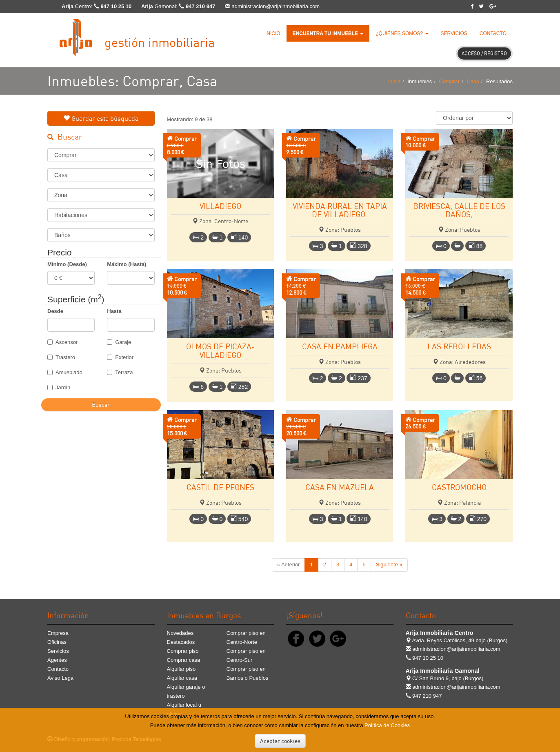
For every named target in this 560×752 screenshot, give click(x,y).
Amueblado (65, 372)
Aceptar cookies (280, 741)
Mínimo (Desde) (67, 264)
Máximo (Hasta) (127, 264)
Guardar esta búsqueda (101, 118)
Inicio (273, 33)
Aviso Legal (61, 678)
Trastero (61, 357)
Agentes (57, 660)
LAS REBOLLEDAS (459, 346)
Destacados (181, 642)
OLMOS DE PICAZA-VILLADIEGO (220, 350)
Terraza (120, 372)
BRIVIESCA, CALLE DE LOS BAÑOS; (459, 210)
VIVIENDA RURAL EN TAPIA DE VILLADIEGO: (340, 210)
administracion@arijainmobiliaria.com (276, 6)
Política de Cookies (387, 725)
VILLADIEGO (220, 206)
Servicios (454, 33)
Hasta (114, 311)
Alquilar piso (181, 669)
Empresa (58, 633)
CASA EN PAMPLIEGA (340, 346)
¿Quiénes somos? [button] (402, 33)
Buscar (101, 405)
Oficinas (57, 642)
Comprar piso (183, 651)
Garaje (119, 342)
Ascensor (62, 342)
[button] (328, 33)
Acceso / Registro (484, 53)
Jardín (59, 387)
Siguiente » (389, 565)
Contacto (493, 33)
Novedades (180, 633)
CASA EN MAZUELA (340, 487)
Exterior (120, 357)
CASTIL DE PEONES (220, 487)
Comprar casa (184, 660)
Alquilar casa (182, 678)
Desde (55, 311)
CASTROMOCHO (459, 487)
